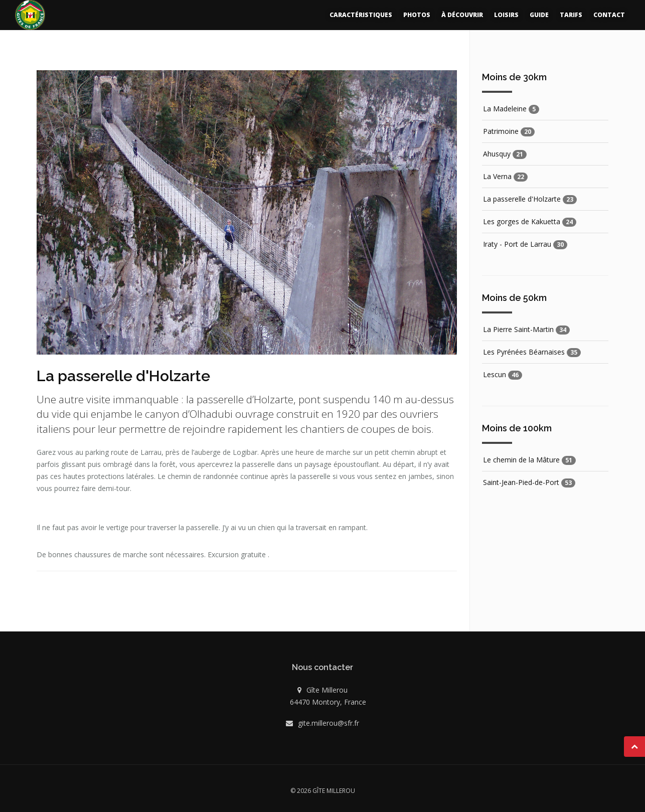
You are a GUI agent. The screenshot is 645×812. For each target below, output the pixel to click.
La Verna (497, 176)
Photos (417, 15)
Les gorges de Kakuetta (522, 221)
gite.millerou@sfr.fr (329, 723)
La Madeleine (505, 109)
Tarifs (571, 15)
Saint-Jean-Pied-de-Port (521, 482)
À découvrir (462, 15)
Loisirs (506, 15)
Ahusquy (497, 154)
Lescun (495, 374)
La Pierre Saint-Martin (518, 329)
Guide (539, 15)
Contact (609, 15)
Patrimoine (501, 131)
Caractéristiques (361, 15)
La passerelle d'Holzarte (522, 199)
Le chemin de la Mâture (521, 460)
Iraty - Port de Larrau (517, 244)
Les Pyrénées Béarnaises (524, 352)
